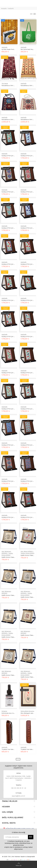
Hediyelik (11, 8)
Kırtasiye (4, 711)
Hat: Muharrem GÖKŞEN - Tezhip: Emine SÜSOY (7, 553)
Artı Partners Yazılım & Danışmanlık (23, 857)
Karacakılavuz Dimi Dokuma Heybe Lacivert (15, 120)
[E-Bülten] (31, 837)
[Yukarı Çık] (18, 864)
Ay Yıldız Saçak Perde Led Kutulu (12, 49)
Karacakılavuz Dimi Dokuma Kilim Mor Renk (15, 86)
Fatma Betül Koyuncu (27, 711)
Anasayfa (4, 8)
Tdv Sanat (5, 83)
